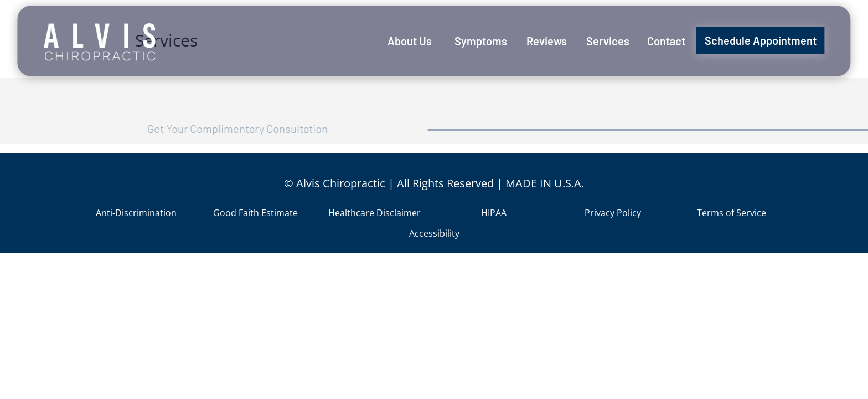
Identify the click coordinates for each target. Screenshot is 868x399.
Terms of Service (732, 213)
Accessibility (434, 233)
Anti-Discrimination (136, 213)
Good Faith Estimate (255, 213)
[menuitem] (410, 41)
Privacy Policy (613, 213)
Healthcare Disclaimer (374, 213)
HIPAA (494, 213)
